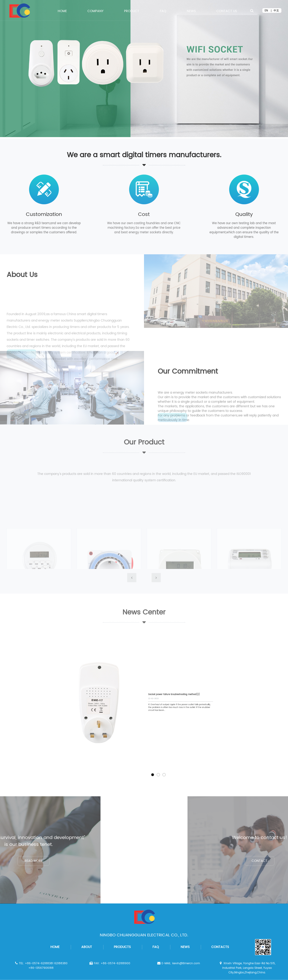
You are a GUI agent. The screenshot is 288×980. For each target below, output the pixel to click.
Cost (144, 214)
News (191, 12)
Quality (244, 214)
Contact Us (227, 12)
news (185, 947)
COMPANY (95, 12)
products (122, 947)
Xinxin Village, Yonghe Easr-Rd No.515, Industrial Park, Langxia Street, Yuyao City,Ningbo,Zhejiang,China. (247, 968)
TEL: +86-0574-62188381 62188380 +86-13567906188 (41, 966)
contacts (220, 947)
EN (266, 11)
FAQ (163, 12)
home (55, 947)
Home (62, 12)
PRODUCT (132, 12)
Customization (44, 214)
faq (156, 947)
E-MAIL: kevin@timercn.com (178, 963)
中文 (276, 11)
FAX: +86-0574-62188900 (110, 963)
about (87, 947)
